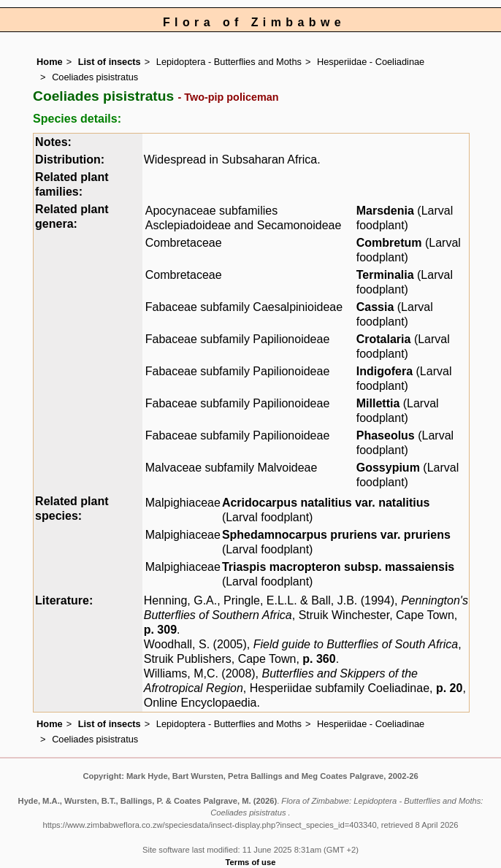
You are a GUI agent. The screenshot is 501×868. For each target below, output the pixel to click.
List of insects (110, 62)
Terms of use (251, 862)
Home (50, 62)
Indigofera (385, 371)
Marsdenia (385, 211)
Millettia (378, 403)
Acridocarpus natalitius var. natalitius (326, 503)
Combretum (389, 243)
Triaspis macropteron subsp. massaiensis (338, 567)
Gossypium (388, 468)
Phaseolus (386, 435)
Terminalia (385, 275)
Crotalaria (384, 339)
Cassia (375, 307)
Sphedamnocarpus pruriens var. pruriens (336, 535)
